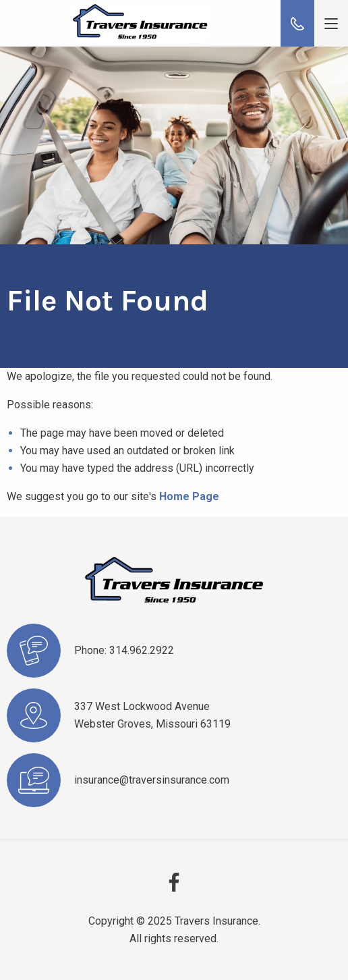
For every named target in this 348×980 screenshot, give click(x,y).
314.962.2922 (142, 650)
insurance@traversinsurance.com (152, 780)
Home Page (189, 496)
